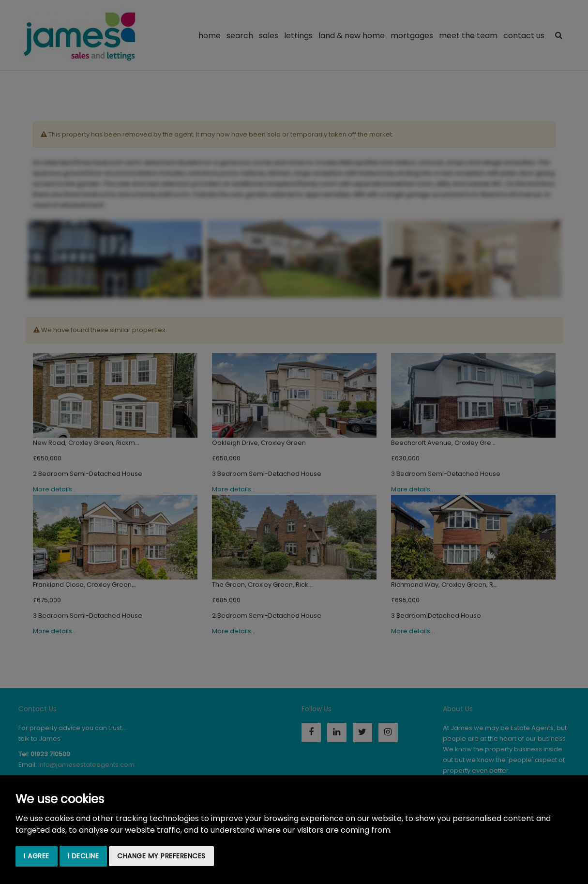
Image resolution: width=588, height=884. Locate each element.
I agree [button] (37, 856)
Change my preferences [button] (161, 856)
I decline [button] (83, 856)
